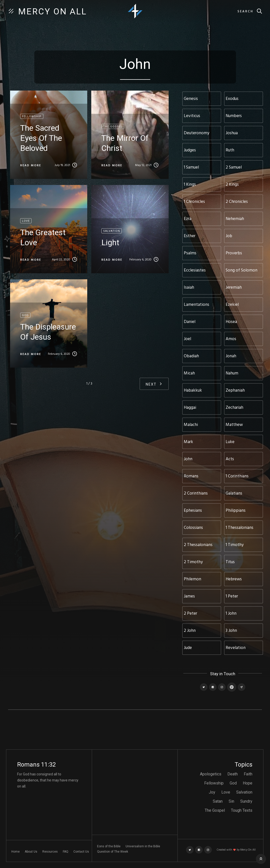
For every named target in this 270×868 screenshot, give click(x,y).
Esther (190, 236)
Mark (188, 442)
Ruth (230, 150)
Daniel (190, 322)
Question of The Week (113, 852)
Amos (231, 339)
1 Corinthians (237, 476)
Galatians (234, 493)
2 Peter (190, 614)
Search (245, 11)
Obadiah (191, 356)
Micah (189, 373)
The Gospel (215, 810)
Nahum (232, 373)
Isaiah (189, 288)
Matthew (234, 425)
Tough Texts (242, 810)
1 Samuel (191, 167)
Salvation (244, 792)
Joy (212, 792)
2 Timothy (193, 562)
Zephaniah (235, 390)
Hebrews (234, 579)
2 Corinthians (196, 493)
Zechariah (234, 408)
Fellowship (214, 783)
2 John (190, 631)
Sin (231, 801)
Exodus (232, 99)
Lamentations (197, 305)
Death (233, 774)
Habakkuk (193, 390)
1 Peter (232, 596)
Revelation (236, 648)
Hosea (231, 322)
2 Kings (232, 185)
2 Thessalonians (198, 545)
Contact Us (81, 852)
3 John (231, 631)
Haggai (190, 408)
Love (226, 792)
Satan (218, 801)
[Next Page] (154, 384)
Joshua (232, 133)
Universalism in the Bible (143, 846)
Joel (187, 339)
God (233, 783)
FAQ (66, 852)
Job (229, 236)
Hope (248, 783)
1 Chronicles (194, 202)
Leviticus (192, 116)
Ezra (188, 219)
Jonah (231, 356)
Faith (248, 774)
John (188, 459)
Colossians (193, 528)
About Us (31, 852)
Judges (190, 150)
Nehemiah (235, 219)
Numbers (234, 116)
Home (16, 852)
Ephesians (193, 511)
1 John (231, 614)
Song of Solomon (242, 270)
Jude (188, 648)
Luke (230, 442)
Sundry (246, 801)
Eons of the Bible (109, 846)
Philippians (236, 511)
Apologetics (211, 774)
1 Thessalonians (239, 528)
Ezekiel (232, 305)
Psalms (190, 253)
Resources (50, 852)
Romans (191, 476)
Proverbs (234, 253)
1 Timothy (235, 545)
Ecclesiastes (195, 270)
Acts (230, 459)
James (189, 596)
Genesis (191, 99)
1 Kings (190, 185)
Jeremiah (234, 288)
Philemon (192, 579)
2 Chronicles (237, 202)
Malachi (191, 425)
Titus (230, 562)
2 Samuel (234, 167)
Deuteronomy (197, 133)
